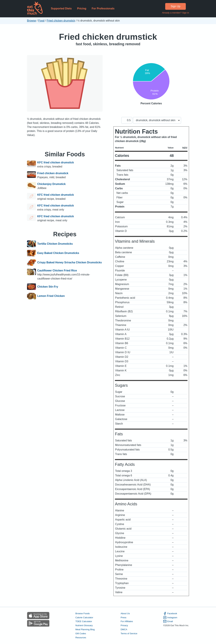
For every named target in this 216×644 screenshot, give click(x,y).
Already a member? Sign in (175, 13)
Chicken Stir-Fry (48, 287)
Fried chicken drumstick (61, 21)
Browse (31, 21)
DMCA (124, 629)
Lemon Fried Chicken (51, 296)
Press (124, 617)
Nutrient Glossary (84, 625)
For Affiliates (127, 621)
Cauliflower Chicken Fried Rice (57, 271)
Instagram (170, 618)
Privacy (124, 625)
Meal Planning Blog (85, 629)
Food (41, 21)
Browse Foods (83, 613)
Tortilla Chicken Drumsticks (55, 244)
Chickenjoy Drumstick (51, 184)
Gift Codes (81, 633)
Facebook (170, 614)
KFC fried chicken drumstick (56, 162)
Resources (81, 638)
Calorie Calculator (84, 617)
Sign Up (176, 6)
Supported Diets (61, 8)
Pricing (82, 8)
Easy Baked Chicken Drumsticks (58, 253)
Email (168, 621)
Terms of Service (129, 633)
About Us (125, 613)
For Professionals (103, 8)
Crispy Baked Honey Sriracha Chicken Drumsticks (70, 263)
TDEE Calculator (84, 621)
